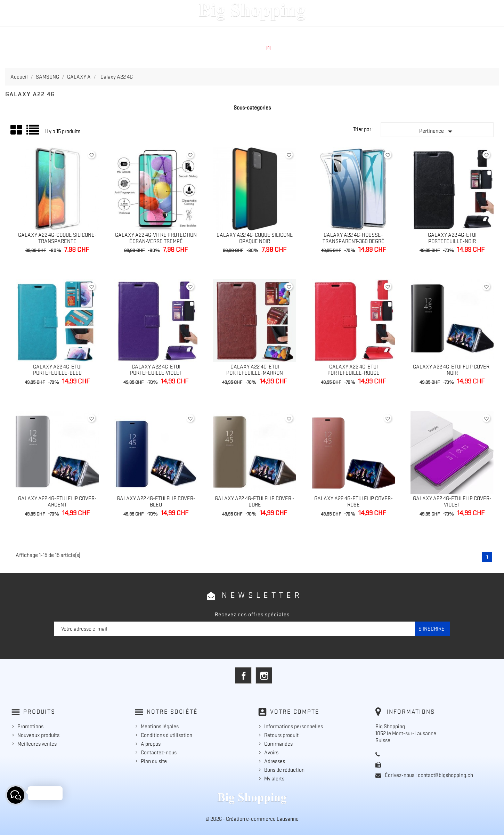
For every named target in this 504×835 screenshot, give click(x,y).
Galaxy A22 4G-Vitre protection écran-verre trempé (156, 238)
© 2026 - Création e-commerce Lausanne (252, 819)
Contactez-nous (159, 753)
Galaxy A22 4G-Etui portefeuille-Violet (156, 370)
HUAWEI (261, 34)
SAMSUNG (225, 34)
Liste (33, 132)
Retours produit (281, 735)
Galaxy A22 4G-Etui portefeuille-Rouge (353, 370)
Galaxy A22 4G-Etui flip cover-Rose (353, 502)
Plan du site (154, 761)
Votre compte (295, 712)
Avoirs (271, 753)
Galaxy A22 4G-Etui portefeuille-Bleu (57, 370)
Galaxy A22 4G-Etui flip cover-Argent (57, 502)
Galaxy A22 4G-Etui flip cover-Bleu (156, 502)
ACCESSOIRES (303, 34)
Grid (17, 130)
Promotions (30, 727)
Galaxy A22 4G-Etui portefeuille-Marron (255, 370)
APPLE (191, 34)
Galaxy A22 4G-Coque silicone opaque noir (255, 238)
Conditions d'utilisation (166, 735)
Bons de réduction (284, 770)
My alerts (274, 779)
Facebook (243, 675)
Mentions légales (160, 727)
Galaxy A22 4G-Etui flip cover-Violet (452, 502)
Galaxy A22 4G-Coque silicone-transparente (57, 238)
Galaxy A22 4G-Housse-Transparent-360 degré (353, 238)
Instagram (264, 675)
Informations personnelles (294, 727)
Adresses (275, 761)
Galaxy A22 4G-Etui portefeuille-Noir (452, 238)
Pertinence (437, 131)
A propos (151, 744)
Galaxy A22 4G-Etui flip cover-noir (452, 370)
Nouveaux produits (38, 735)
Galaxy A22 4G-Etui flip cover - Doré (255, 502)
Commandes (278, 744)
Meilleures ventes (37, 744)
